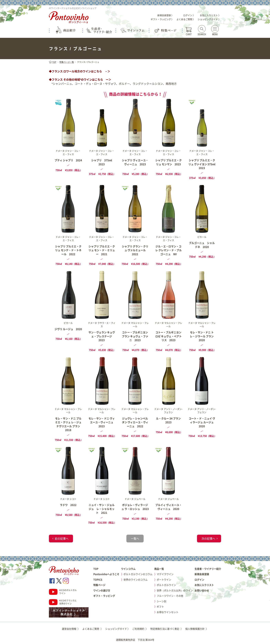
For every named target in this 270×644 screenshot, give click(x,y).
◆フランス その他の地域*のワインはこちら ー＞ (80, 79)
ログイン (199, 580)
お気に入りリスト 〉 (210, 15)
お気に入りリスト (204, 585)
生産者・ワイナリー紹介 (208, 569)
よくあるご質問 (93, 629)
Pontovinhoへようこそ (106, 574)
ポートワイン (164, 580)
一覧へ (135, 538)
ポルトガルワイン (166, 585)
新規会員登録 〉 (165, 15)
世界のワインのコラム (136, 580)
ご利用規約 (140, 629)
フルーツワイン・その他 (170, 596)
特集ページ (99, 585)
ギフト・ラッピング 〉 (162, 19)
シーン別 (162, 601)
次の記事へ (208, 538)
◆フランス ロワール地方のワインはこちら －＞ (80, 71)
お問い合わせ (202, 590)
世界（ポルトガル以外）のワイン (175, 590)
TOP (53, 62)
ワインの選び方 (102, 590)
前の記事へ (62, 538)
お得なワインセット (168, 612)
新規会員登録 (202, 574)
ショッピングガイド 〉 (209, 19)
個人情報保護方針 (197, 629)
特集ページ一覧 (67, 62)
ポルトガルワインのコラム (138, 574)
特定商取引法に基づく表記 (167, 629)
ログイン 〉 (189, 15)
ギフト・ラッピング (104, 596)
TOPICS (98, 580)
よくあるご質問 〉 (186, 19)
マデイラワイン (165, 574)
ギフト (160, 607)
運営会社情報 (71, 629)
